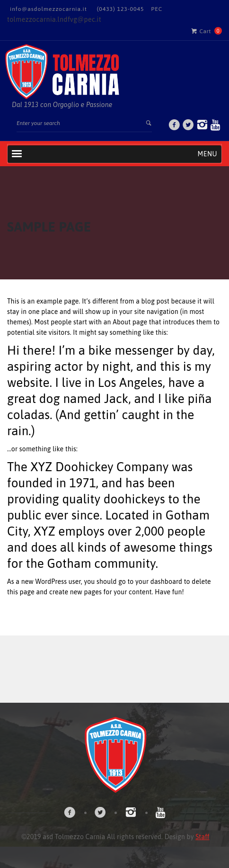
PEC (157, 9)
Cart (201, 31)
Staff (202, 837)
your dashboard (159, 582)
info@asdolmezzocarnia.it (48, 9)
